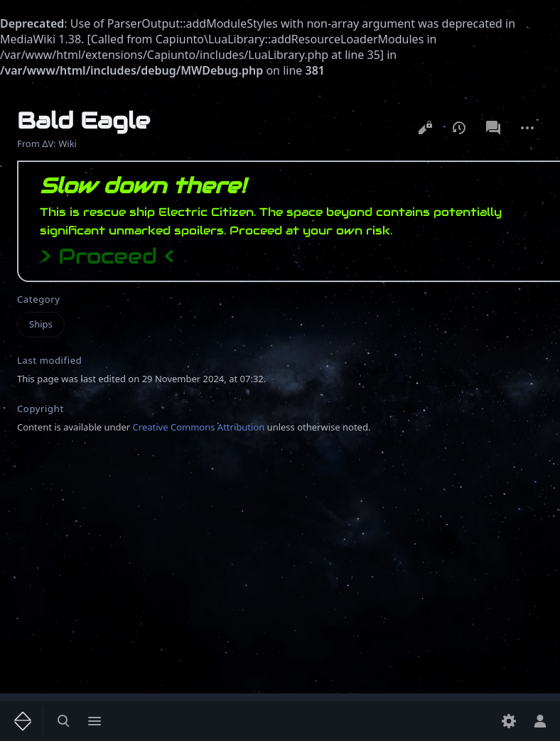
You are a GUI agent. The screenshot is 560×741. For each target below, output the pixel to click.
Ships (41, 324)
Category (39, 299)
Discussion (493, 128)
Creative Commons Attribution (199, 427)
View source (425, 128)
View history (459, 128)
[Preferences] (509, 721)
